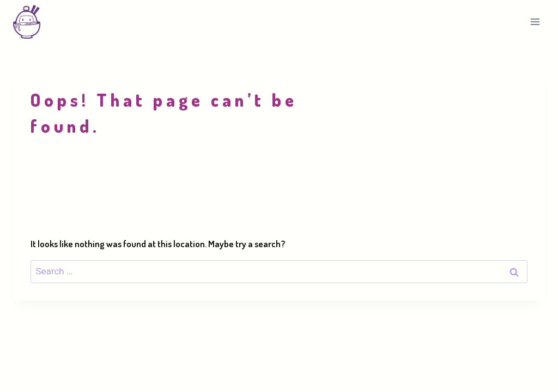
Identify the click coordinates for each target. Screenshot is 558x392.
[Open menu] (535, 22)
